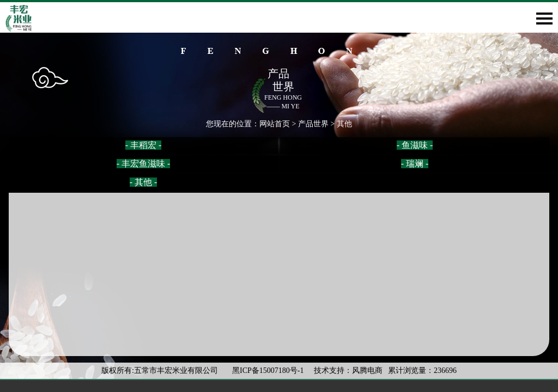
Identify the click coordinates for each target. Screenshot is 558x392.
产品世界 (313, 124)
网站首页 (275, 124)
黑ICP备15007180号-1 (269, 370)
